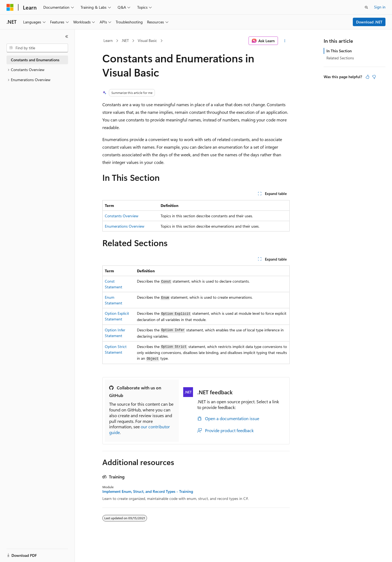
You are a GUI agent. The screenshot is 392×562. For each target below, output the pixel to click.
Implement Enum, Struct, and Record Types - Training (148, 491)
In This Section (339, 51)
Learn (108, 40)
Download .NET (369, 22)
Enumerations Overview (125, 226)
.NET (125, 40)
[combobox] (37, 48)
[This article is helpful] (367, 77)
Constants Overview (122, 216)
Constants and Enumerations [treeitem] (35, 60)
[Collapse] (67, 36)
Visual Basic (147, 40)
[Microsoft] (10, 7)
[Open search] (366, 7)
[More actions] (285, 41)
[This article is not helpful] (374, 77)
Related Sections (340, 58)
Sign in (380, 7)
